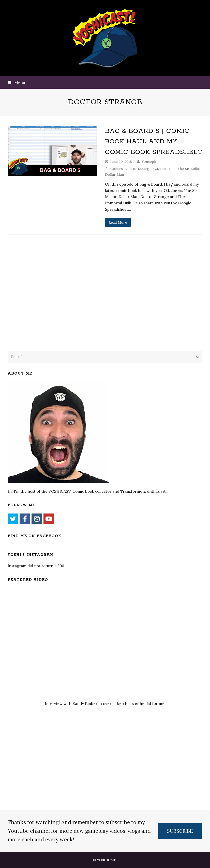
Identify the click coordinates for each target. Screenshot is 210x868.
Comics (117, 169)
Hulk (171, 169)
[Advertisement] (43, 306)
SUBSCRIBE (180, 831)
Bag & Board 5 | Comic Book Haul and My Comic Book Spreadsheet (154, 142)
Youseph (149, 162)
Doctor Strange (138, 169)
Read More (118, 222)
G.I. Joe (160, 169)
